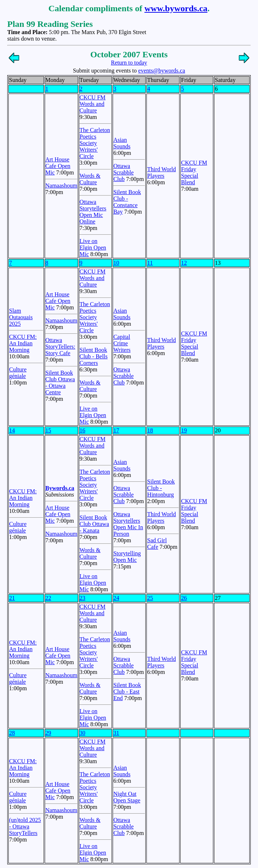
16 (82, 430)
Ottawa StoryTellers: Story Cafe (60, 347)
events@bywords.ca (162, 71)
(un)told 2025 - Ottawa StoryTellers (25, 826)
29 (48, 733)
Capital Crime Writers (122, 343)
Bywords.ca (60, 488)
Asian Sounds (122, 143)
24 (116, 598)
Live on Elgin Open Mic (93, 248)
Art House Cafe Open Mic (58, 166)
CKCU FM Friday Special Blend (194, 172)
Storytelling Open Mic (127, 557)
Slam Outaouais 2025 (21, 317)
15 (48, 430)
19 (184, 430)
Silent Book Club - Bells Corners (94, 356)
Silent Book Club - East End (127, 692)
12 (184, 263)
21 (12, 598)
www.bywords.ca (176, 8)
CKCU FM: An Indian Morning (23, 343)
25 (150, 598)
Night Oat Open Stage (127, 797)
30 (82, 733)
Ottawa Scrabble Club (124, 172)
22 (48, 598)
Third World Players (162, 172)
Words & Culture (90, 179)
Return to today (129, 63)
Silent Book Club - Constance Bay (127, 202)
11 (150, 263)
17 (116, 430)
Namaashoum (61, 186)
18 (150, 430)
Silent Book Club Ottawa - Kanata (94, 524)
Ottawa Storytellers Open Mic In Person (128, 524)
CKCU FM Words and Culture (93, 104)
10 (116, 263)
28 (12, 733)
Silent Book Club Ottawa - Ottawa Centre (60, 382)
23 (82, 598)
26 (184, 598)
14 (12, 430)
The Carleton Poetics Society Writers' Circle (95, 143)
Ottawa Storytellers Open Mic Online (93, 212)
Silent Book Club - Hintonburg (161, 488)
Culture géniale (18, 373)
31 (116, 733)
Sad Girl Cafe (157, 544)
